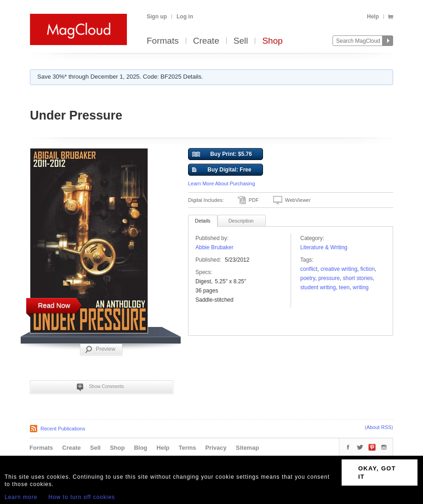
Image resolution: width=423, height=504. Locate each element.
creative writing (339, 269)
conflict (309, 269)
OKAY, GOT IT (377, 472)
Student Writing (318, 287)
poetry (308, 278)
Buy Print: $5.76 (222, 155)
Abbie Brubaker (214, 247)
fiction (368, 269)
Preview (100, 349)
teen (344, 287)
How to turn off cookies (82, 497)
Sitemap (248, 448)
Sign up (157, 17)
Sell (241, 41)
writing (361, 287)
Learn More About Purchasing (222, 183)
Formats (163, 41)
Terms (187, 448)
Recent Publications (63, 429)
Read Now (54, 305)
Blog (140, 448)
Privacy (216, 448)
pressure (329, 278)
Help (373, 17)
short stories (358, 278)
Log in (185, 17)
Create (206, 41)
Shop (272, 41)
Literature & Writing (324, 247)
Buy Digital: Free (222, 170)
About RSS (379, 427)
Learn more (21, 497)
